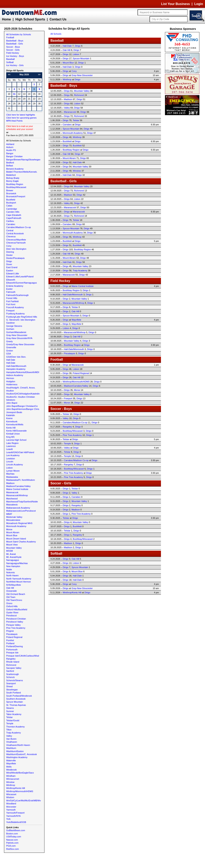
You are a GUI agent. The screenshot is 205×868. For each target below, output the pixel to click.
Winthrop (11, 785)
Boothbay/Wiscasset (16, 187)
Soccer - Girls (13, 50)
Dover (9, 264)
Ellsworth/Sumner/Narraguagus (22, 283)
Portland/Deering (15, 646)
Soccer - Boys (13, 47)
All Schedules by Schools (19, 34)
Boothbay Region (15, 184)
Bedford (10, 163)
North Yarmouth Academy (19, 579)
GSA (9, 354)
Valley (9, 736)
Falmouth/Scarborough (17, 295)
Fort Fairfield (12, 301)
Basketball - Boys (15, 41)
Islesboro (11, 400)
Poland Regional (14, 637)
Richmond (11, 665)
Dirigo (9, 261)
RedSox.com (13, 849)
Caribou (10, 221)
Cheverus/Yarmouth (16, 243)
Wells (9, 767)
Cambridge (12, 209)
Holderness (12, 384)
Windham (11, 776)
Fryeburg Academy (15, 314)
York (8, 819)
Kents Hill (11, 428)
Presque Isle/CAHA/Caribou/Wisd (23, 656)
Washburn (11, 748)
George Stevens (14, 326)
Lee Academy (13, 455)
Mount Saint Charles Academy (21, 542)
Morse (9, 529)
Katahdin (11, 415)
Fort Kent (11, 304)
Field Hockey (13, 53)
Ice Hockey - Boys (15, 56)
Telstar (9, 717)
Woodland (11, 804)
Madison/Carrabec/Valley (18, 486)
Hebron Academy (15, 375)
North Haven (12, 575)
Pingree (10, 631)
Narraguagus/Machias (17, 563)
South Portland (14, 693)
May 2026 (24, 74)
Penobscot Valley (15, 622)
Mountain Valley (14, 548)
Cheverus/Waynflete (16, 240)
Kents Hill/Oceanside (16, 431)
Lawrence (11, 446)
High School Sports (30, 19)
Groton (10, 351)
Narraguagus (13, 560)
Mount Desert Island (16, 539)
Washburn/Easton (15, 751)
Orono (9, 603)
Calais (9, 206)
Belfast (10, 166)
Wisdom (10, 797)
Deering (10, 252)
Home (6, 19)
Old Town (11, 597)
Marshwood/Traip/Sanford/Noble (22, 502)
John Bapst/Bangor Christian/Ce (22, 406)
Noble (9, 569)
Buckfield (11, 200)
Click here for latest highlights (21, 115)
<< (9, 74)
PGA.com (11, 846)
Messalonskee (13, 520)
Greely (9, 341)
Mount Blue (12, 535)
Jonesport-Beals (14, 412)
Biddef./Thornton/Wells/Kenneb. (22, 172)
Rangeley (11, 659)
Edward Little (13, 274)
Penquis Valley (13, 625)
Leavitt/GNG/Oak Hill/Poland (20, 452)
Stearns (10, 708)
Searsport (11, 683)
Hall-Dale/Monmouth (16, 366)
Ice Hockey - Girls (15, 65)
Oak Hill (10, 588)
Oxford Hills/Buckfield (17, 610)
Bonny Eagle (12, 181)
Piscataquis (12, 634)
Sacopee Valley (14, 668)
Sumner (10, 711)
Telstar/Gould (13, 720)
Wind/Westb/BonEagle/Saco (20, 773)
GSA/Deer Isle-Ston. (16, 357)
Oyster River (12, 613)
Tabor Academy (14, 714)
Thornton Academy (15, 727)
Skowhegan (12, 690)
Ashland (10, 144)
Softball (10, 62)
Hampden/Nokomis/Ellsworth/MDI (23, 372)
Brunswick (11, 193)
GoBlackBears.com (16, 830)
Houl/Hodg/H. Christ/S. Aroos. (21, 388)
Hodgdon (11, 381)
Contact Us (58, 19)
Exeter (9, 289)
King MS (10, 437)
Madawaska (12, 477)
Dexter (9, 255)
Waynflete (11, 763)
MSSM (10, 551)
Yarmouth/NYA (13, 816)
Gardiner (11, 323)
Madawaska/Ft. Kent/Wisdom (21, 480)
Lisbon (9, 468)
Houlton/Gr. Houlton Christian (21, 397)
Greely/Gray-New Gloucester (20, 344)
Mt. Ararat (11, 554)
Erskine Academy (15, 286)
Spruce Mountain (15, 702)
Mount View (12, 545)
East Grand (12, 267)
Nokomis (11, 572)
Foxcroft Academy (15, 307)
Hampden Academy (16, 369)
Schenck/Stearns (15, 680)
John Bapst (12, 403)
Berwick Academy (15, 169)
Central (10, 230)
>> (39, 74)
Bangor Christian (14, 156)
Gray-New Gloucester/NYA (19, 338)
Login (199, 4)
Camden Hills (13, 212)
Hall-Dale (11, 363)
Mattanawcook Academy (18, 508)
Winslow (10, 782)
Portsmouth (12, 650)
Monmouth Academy (16, 526)
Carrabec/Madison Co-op (19, 227)
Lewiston (11, 459)
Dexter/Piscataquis (15, 258)
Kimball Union (13, 434)
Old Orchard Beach (16, 594)
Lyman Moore (13, 471)
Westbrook (11, 770)
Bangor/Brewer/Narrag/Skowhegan (23, 160)
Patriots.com (12, 843)
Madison (10, 483)
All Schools (56, 34)
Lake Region (12, 443)
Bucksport (11, 203)
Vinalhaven (12, 742)
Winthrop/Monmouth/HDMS (20, 791)
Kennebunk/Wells (15, 424)
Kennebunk (12, 421)
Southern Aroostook (16, 699)
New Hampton (13, 566)
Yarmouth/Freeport (15, 813)
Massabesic (12, 505)
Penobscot (11, 616)
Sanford (10, 671)
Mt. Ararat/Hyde (14, 557)
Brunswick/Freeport (16, 196)
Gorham (10, 329)
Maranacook (12, 492)
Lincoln (10, 462)
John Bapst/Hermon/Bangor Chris (23, 409)
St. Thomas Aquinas (16, 705)
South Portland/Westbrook (19, 696)
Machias (10, 474)
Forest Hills (12, 298)
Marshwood (12, 499)
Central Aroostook (15, 233)
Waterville (11, 760)
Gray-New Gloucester (17, 335)
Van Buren (11, 739)
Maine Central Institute (17, 489)
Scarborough (13, 674)
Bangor (10, 153)
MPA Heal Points (14, 121)
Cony (9, 246)
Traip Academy (14, 733)
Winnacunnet (13, 779)
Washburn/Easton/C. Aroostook (22, 754)
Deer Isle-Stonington (16, 249)
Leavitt (9, 449)
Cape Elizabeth (14, 215)
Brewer (10, 190)
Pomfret (10, 640)
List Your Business (175, 4)
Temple (10, 723)
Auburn (10, 147)
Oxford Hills (12, 606)
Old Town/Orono (14, 600)
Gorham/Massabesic (16, 332)
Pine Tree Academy (16, 628)
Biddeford (11, 175)
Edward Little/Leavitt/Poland (20, 277)
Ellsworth (11, 280)
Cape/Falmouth (14, 218)
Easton (10, 271)
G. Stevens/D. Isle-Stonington (21, 320)
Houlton (10, 391)
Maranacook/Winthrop (17, 495)
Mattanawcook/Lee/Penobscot (21, 511)
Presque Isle (12, 653)
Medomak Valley (14, 517)
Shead (9, 686)
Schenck (10, 677)
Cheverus (11, 236)
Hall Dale (11, 360)
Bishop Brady (13, 178)
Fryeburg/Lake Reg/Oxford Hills (22, 317)
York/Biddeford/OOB (16, 822)
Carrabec (11, 224)
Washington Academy (17, 757)
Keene (9, 418)
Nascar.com (12, 840)
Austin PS (11, 150)
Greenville (11, 347)
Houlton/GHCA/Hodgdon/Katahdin (23, 394)
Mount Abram (13, 532)
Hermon (10, 378)
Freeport (10, 311)
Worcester (11, 807)
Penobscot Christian (16, 619)
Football (10, 37)
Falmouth (11, 292)
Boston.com (12, 834)
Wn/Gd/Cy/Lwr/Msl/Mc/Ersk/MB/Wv (24, 801)
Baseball (10, 59)
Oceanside (12, 591)
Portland (10, 643)
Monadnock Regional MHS (19, 523)
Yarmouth (11, 810)
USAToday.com (14, 837)
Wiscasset (11, 794)
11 (14, 94)
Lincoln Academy (15, 465)
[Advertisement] (183, 176)
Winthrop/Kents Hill (16, 788)
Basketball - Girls (15, 44)
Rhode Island (13, 662)
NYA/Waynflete (14, 585)
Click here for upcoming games (21, 118)
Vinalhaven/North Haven (18, 745)
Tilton (9, 730)
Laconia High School (16, 440)
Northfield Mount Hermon (19, 582)
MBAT (9, 514)
